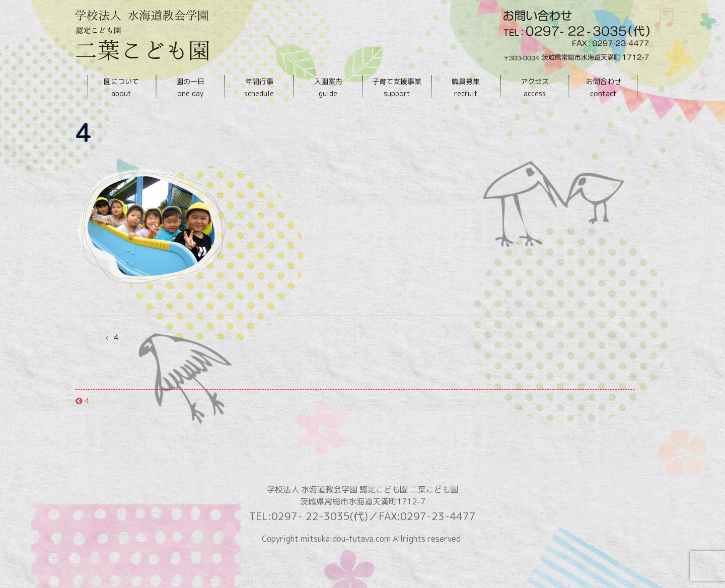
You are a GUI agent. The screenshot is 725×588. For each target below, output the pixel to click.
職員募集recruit (466, 87)
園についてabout (121, 87)
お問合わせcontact (604, 87)
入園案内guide (328, 87)
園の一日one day (190, 87)
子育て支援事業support (397, 87)
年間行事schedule (259, 87)
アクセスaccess (535, 87)
